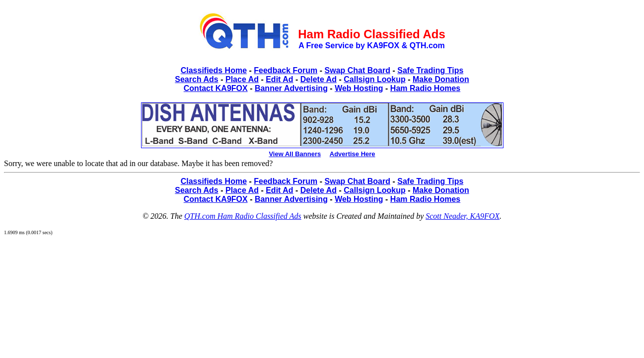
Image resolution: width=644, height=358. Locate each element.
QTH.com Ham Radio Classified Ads (243, 216)
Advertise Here (353, 154)
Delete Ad (319, 79)
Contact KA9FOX (216, 88)
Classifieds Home (214, 70)
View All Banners (295, 154)
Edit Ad (279, 79)
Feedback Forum (286, 70)
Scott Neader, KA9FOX (463, 216)
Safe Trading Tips (430, 70)
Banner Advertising (291, 88)
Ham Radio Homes (425, 88)
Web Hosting (359, 88)
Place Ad (242, 79)
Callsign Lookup (374, 79)
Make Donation (441, 79)
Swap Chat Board (358, 70)
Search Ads (196, 79)
